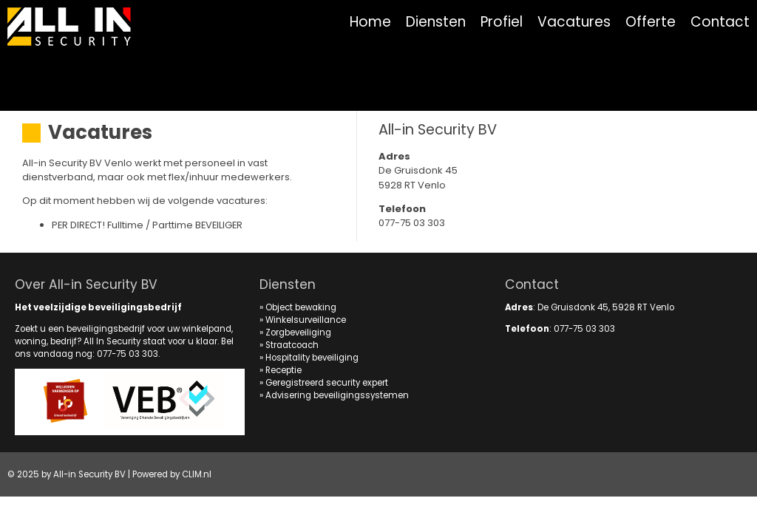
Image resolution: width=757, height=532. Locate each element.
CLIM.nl (197, 474)
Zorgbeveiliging (298, 332)
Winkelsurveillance (306, 320)
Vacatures (574, 22)
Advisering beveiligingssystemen (337, 395)
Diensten (436, 22)
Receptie (284, 370)
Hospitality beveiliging (312, 358)
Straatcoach (292, 345)
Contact (720, 22)
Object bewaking (301, 307)
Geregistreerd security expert (327, 383)
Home (370, 22)
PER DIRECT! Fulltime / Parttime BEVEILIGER (147, 225)
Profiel (502, 22)
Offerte (651, 22)
